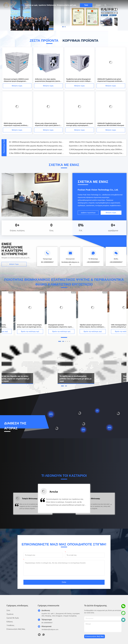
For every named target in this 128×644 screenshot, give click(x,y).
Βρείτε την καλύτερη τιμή (16, 331)
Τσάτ (86, 5)
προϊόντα (42, 5)
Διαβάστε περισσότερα (88, 213)
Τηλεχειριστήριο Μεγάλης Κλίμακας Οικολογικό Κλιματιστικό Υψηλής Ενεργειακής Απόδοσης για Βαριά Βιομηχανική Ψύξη (96, 153)
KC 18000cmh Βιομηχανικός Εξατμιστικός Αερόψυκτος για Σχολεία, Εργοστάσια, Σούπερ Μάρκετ (37, 142)
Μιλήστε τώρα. (17, 86)
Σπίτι (23, 5)
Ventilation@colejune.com (50, 629)
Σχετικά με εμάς (32, 5)
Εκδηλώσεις (51, 5)
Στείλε (64, 582)
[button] (17, 505)
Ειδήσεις (10, 622)
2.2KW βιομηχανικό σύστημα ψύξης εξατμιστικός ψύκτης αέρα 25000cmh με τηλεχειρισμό (96, 149)
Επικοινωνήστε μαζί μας (67, 5)
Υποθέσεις (10, 625)
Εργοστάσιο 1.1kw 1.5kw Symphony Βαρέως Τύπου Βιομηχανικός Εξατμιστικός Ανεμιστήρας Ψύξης (96, 146)
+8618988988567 (93, 262)
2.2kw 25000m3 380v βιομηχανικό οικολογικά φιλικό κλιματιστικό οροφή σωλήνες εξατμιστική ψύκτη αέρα (37, 153)
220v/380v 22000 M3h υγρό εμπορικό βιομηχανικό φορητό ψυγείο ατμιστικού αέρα (37, 149)
